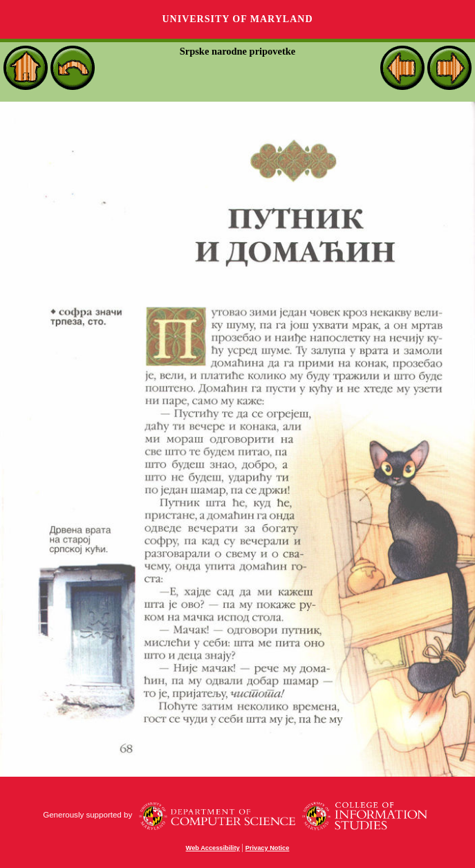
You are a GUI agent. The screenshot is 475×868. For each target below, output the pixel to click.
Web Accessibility (213, 848)
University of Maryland (237, 19)
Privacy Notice (268, 848)
